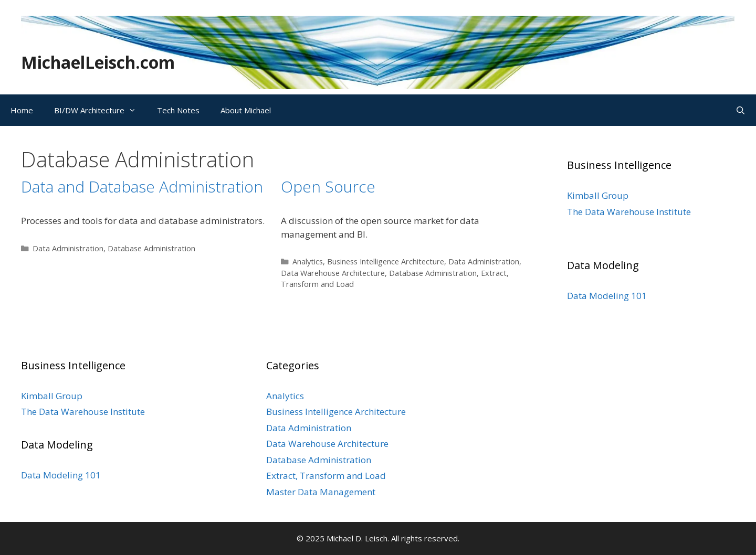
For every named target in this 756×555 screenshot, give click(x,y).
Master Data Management (321, 492)
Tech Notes (178, 110)
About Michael (246, 110)
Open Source (328, 186)
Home (22, 110)
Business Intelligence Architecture (386, 262)
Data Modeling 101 (607, 296)
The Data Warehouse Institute (629, 212)
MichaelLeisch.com (98, 62)
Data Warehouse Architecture (333, 273)
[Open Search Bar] (741, 110)
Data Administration (68, 248)
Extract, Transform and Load (326, 476)
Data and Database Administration (142, 186)
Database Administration (151, 248)
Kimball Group (598, 195)
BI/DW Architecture (100, 110)
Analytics (308, 262)
